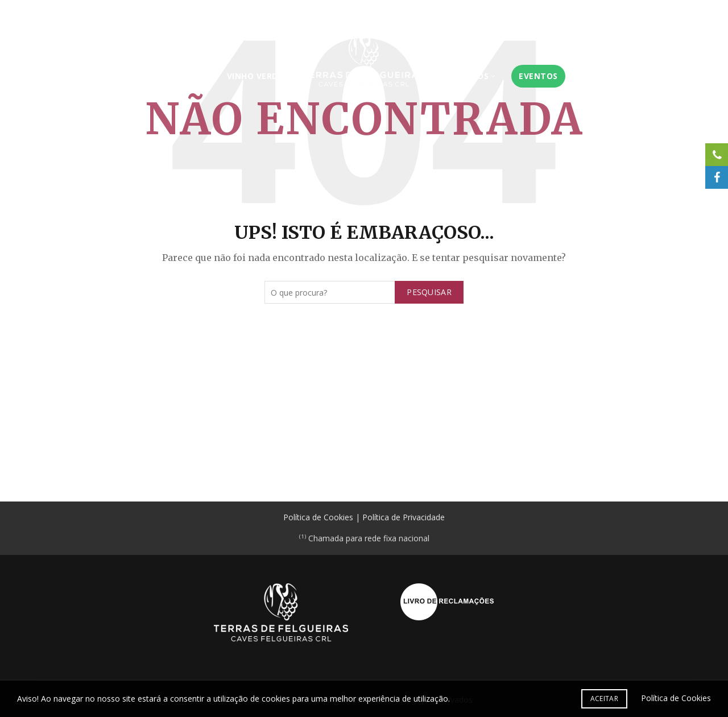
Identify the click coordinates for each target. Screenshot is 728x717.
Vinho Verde (247, 76)
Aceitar (604, 699)
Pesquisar (429, 292)
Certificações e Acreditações (493, 12)
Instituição (113, 76)
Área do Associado (598, 12)
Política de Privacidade (404, 517)
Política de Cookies (318, 517)
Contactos (667, 12)
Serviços (180, 76)
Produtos (474, 76)
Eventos (547, 76)
